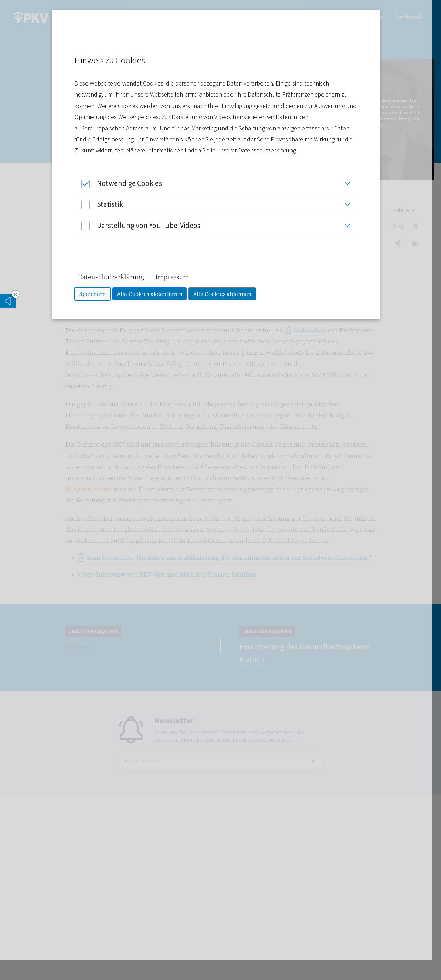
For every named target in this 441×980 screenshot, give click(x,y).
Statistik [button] (103, 204)
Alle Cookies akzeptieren (154, 294)
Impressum (177, 277)
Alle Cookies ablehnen (227, 294)
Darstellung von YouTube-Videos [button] (142, 226)
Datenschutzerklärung (271, 151)
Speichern (97, 294)
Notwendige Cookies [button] (123, 183)
